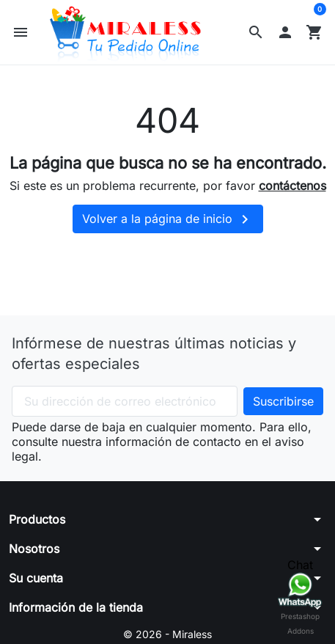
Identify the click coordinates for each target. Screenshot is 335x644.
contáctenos (292, 186)
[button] (256, 32)
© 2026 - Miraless (167, 634)
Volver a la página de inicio (168, 219)
